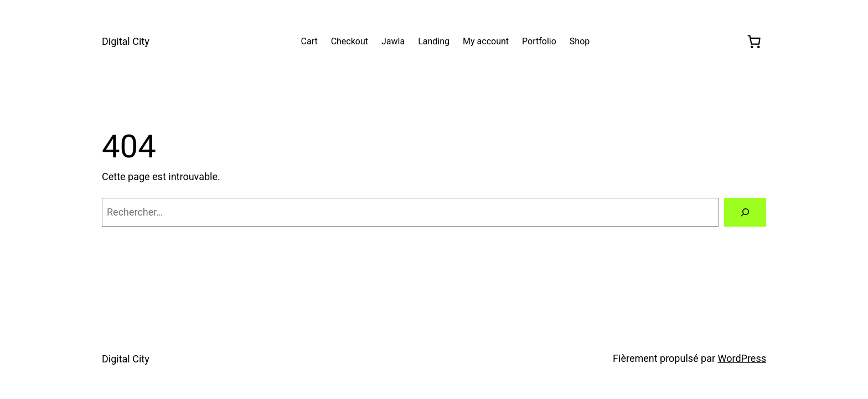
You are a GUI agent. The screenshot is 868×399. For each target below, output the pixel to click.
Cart (309, 41)
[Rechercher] (745, 212)
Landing (434, 41)
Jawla (393, 41)
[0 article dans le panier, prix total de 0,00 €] (754, 42)
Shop (580, 41)
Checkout (350, 41)
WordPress (742, 358)
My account (486, 41)
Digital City (126, 41)
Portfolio (539, 41)
